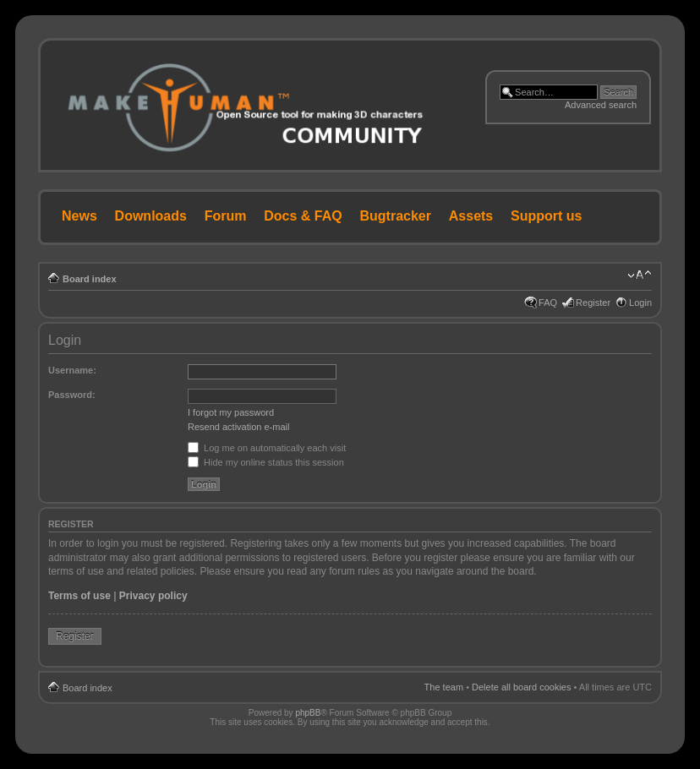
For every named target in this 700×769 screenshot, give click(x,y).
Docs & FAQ (303, 216)
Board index (90, 279)
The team (444, 687)
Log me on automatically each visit (267, 448)
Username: (72, 370)
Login (640, 303)
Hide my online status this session (266, 462)
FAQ (548, 303)
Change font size (640, 275)
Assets (471, 216)
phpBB (308, 713)
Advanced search (601, 105)
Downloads (151, 216)
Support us (546, 216)
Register (593, 303)
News (79, 216)
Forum (226, 216)
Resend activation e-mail (238, 427)
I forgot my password (231, 412)
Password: (72, 395)
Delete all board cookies (521, 687)
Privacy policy (153, 596)
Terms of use (79, 596)
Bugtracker (396, 216)
